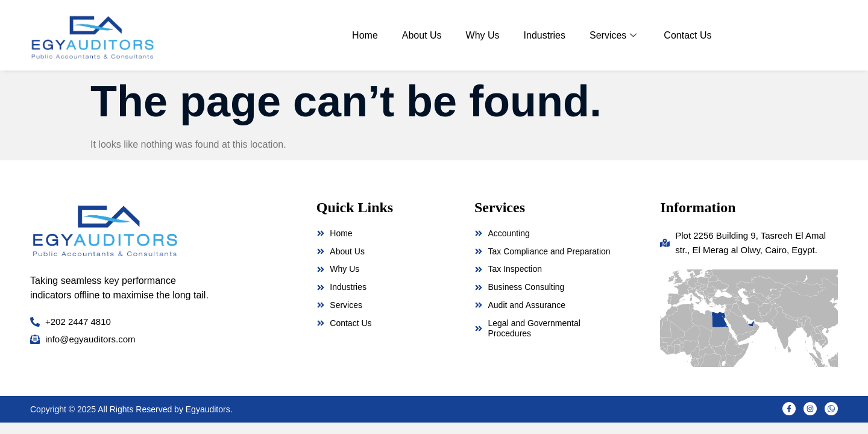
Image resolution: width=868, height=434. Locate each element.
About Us (422, 35)
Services (615, 35)
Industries (545, 35)
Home (365, 35)
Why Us (483, 35)
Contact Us (687, 35)
